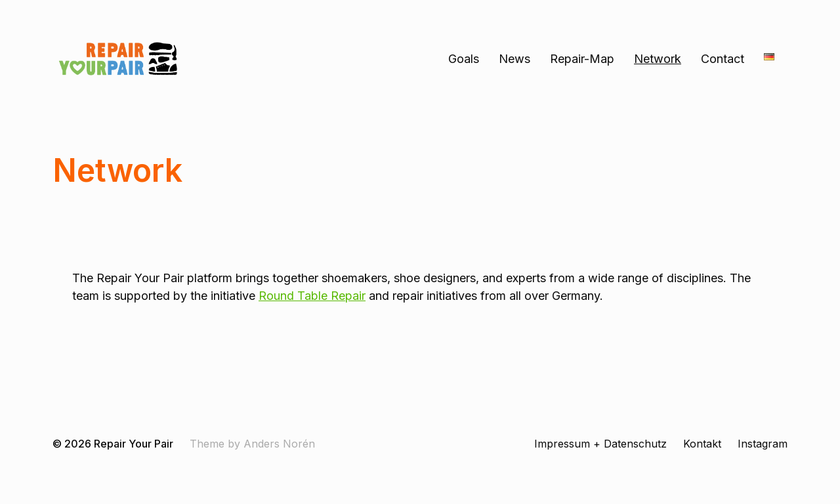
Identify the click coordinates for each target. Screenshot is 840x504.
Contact (723, 59)
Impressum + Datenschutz (600, 444)
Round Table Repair (312, 296)
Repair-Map (582, 59)
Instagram (763, 444)
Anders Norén (279, 444)
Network (658, 59)
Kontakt (702, 444)
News (514, 59)
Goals (464, 59)
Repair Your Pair (134, 444)
